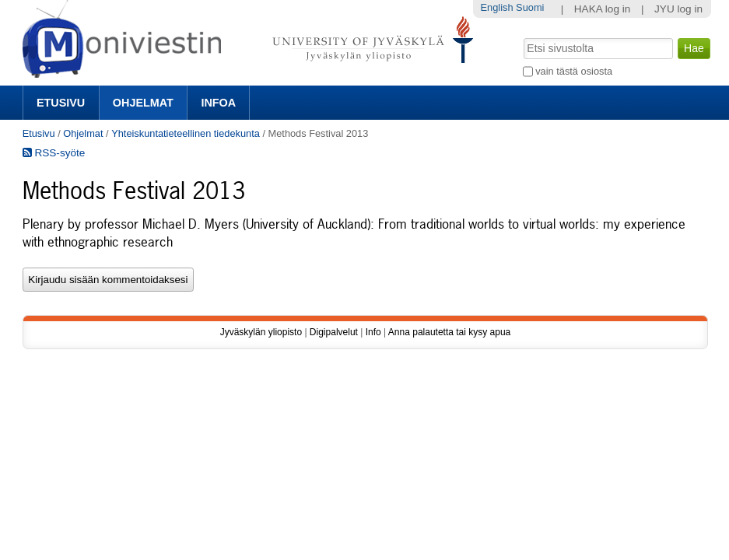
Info (373, 332)
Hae (522, 37)
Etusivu (61, 103)
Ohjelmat (143, 103)
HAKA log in (603, 9)
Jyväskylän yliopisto (261, 332)
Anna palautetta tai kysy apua (449, 332)
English (497, 7)
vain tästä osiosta (574, 71)
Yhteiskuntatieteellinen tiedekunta (186, 133)
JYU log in (678, 9)
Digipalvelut (334, 332)
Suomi (530, 7)
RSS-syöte (54, 153)
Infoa (218, 103)
